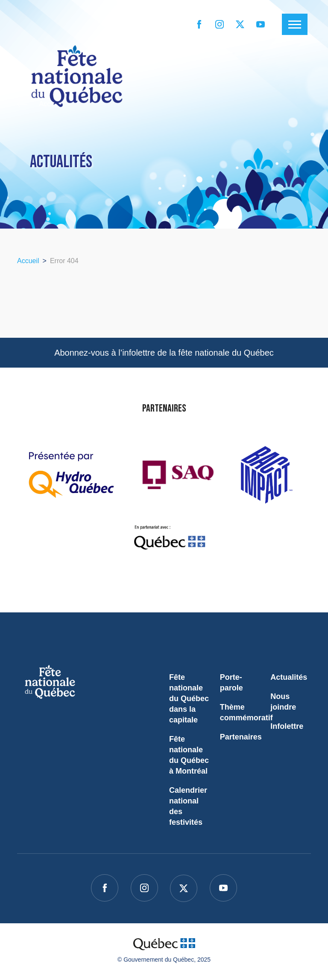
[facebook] (199, 24)
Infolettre (287, 726)
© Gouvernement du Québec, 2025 (164, 960)
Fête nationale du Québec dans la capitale (189, 699)
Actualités (289, 677)
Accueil (28, 261)
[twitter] (240, 24)
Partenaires (241, 737)
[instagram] (220, 24)
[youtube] (261, 24)
